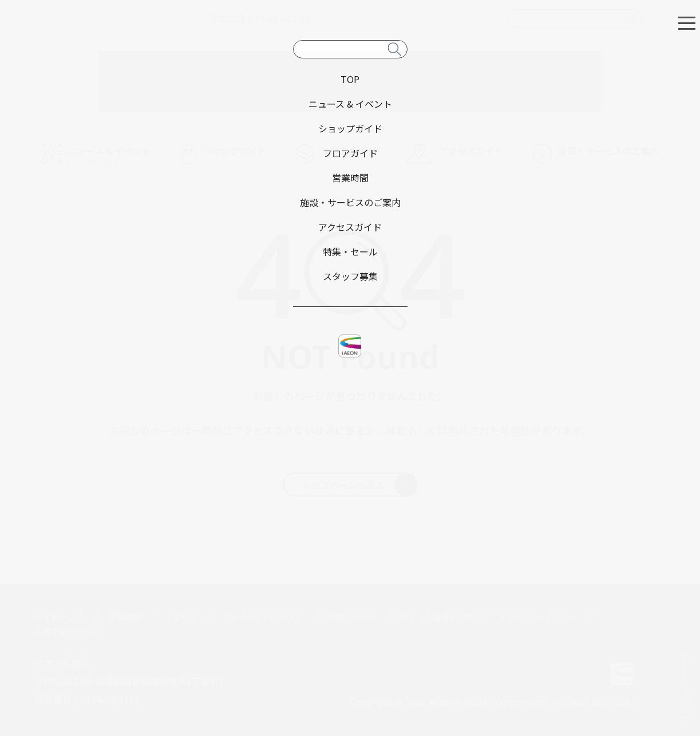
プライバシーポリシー (538, 617)
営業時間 (124, 617)
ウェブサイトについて (262, 617)
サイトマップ (59, 617)
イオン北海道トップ (437, 617)
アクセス (181, 617)
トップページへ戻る (360, 485)
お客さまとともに (67, 631)
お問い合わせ (351, 617)
